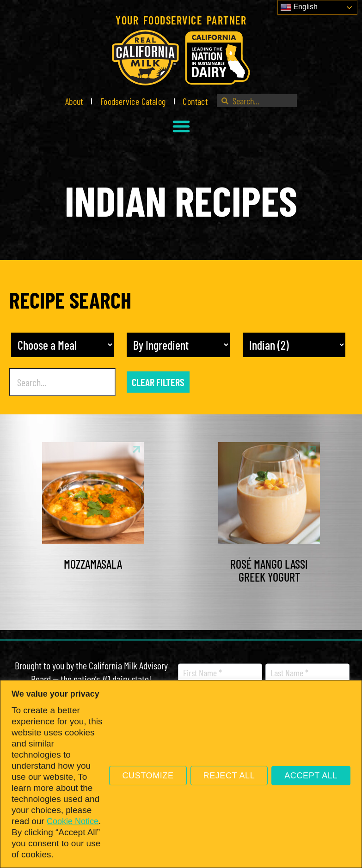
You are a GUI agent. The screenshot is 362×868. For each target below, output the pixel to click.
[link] (181, 58)
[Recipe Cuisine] (294, 345)
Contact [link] (195, 101)
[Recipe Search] (62, 382)
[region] (181, 774)
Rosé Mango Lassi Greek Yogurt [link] (269, 571)
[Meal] (62, 345)
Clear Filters (158, 382)
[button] (181, 126)
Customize (148, 776)
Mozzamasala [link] (93, 564)
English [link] (299, 7)
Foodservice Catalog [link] (133, 101)
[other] (178, 345)
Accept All (311, 776)
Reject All (229, 776)
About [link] (74, 101)
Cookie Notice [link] (73, 821)
